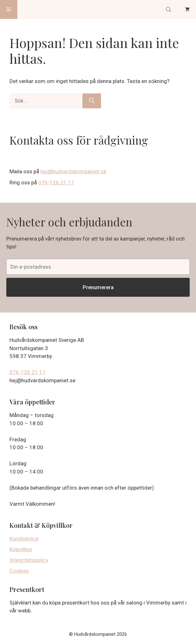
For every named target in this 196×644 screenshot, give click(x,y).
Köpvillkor (21, 549)
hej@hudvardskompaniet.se (73, 171)
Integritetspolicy (29, 560)
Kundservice (24, 539)
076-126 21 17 (56, 182)
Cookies (19, 571)
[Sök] (92, 101)
